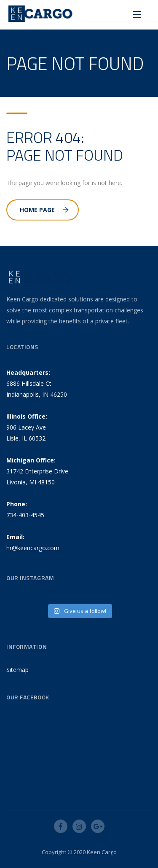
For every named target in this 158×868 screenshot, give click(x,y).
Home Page (44, 210)
